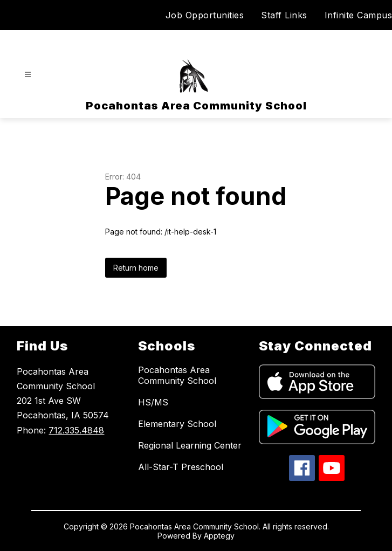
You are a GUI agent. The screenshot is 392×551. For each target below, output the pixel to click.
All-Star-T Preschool (181, 467)
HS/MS (153, 402)
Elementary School (177, 424)
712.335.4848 (76, 430)
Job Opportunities (205, 15)
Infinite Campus (359, 15)
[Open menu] (28, 75)
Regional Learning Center (190, 445)
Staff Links (284, 15)
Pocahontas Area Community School (177, 375)
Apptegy (219, 536)
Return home (136, 268)
